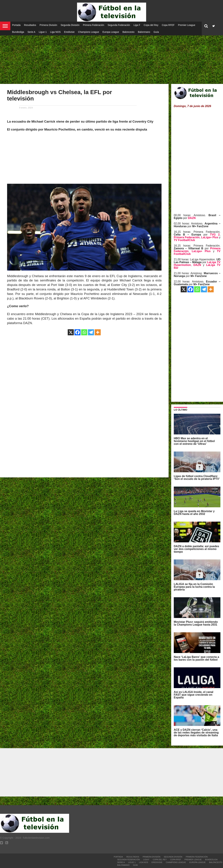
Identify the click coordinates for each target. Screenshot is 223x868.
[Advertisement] (112, 57)
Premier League (187, 25)
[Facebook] (77, 332)
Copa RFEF (168, 25)
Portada (16, 25)
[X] (71, 332)
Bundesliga (18, 32)
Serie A (31, 32)
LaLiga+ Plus (210, 237)
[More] (98, 332)
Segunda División (70, 25)
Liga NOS (55, 32)
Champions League (89, 32)
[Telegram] (91, 332)
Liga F (137, 25)
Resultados (30, 25)
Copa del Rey (151, 25)
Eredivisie (69, 32)
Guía (156, 32)
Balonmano (144, 32)
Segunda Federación (119, 25)
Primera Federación (94, 25)
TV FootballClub (184, 240)
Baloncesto (128, 32)
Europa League (111, 32)
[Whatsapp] (84, 332)
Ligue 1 (43, 32)
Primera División (48, 25)
